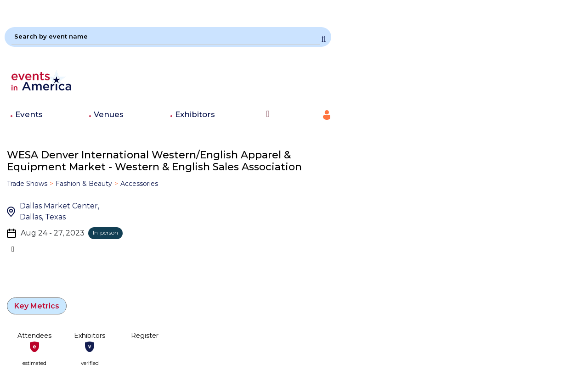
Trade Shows (27, 184)
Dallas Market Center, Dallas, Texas (59, 211)
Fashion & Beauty (84, 184)
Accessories (139, 184)
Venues (109, 114)
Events (29, 114)
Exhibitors (195, 114)
